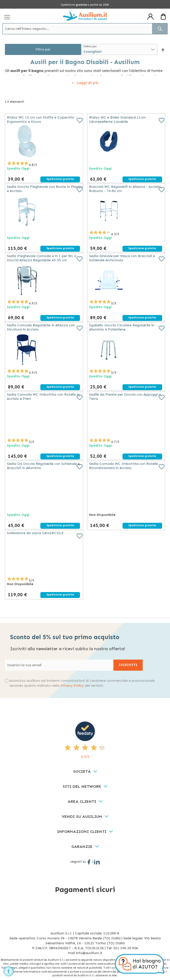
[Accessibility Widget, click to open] (9, 971)
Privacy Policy (72, 686)
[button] (163, 50)
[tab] (85, 772)
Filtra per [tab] (43, 49)
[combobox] (85, 29)
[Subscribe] (128, 665)
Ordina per (90, 46)
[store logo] (85, 16)
